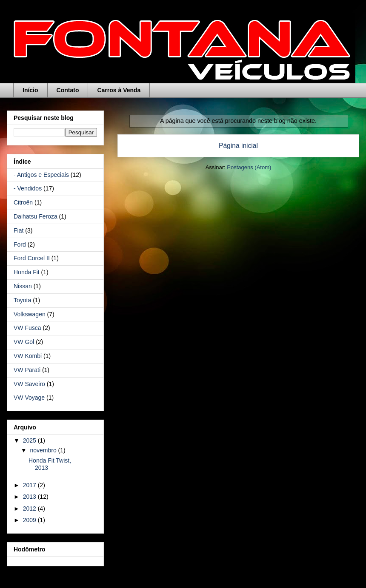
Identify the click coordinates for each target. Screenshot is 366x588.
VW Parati (27, 370)
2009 (30, 520)
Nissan (23, 286)
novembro (44, 450)
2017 (30, 485)
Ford (20, 244)
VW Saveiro (29, 384)
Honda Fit (27, 272)
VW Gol (24, 342)
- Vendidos (28, 188)
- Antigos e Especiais (41, 175)
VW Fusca (27, 328)
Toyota (22, 300)
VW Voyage (29, 398)
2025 (30, 440)
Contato (68, 90)
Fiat (19, 230)
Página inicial (238, 146)
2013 (30, 497)
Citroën (23, 202)
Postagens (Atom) (249, 167)
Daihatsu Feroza (36, 216)
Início (30, 90)
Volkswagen (30, 314)
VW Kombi (28, 356)
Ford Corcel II (32, 258)
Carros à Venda (119, 90)
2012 (30, 508)
